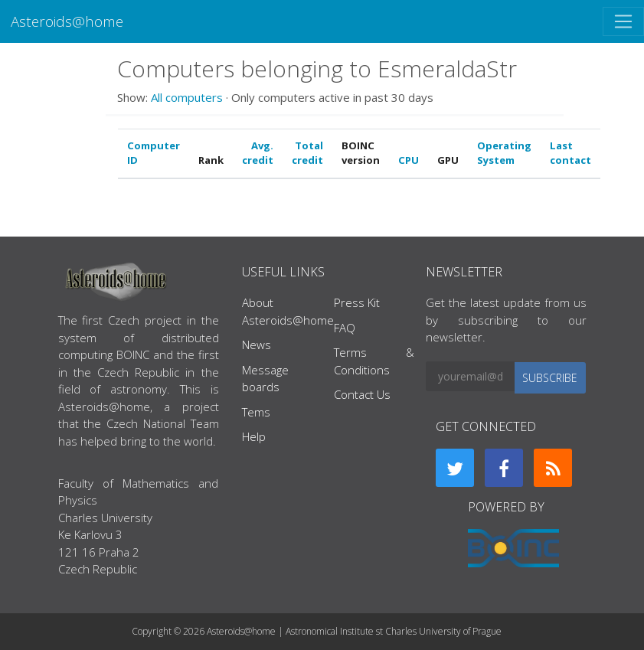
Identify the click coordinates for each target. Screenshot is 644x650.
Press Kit (357, 302)
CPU (409, 160)
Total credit (307, 153)
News (257, 345)
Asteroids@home (67, 21)
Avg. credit (258, 153)
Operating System (504, 153)
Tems (256, 412)
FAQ (345, 328)
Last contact (570, 153)
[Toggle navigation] (623, 21)
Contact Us (362, 394)
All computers (187, 97)
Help (254, 436)
